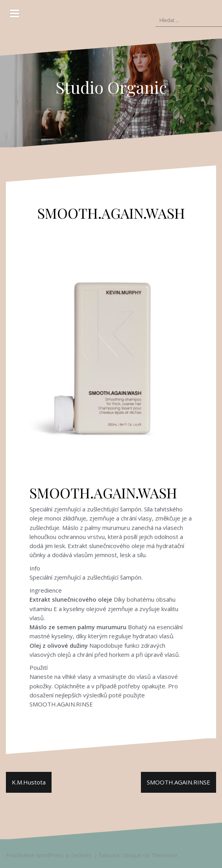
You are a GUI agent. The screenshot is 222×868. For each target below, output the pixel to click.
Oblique (132, 855)
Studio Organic (111, 87)
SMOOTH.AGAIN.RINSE (179, 782)
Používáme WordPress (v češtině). (49, 855)
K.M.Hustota (29, 782)
